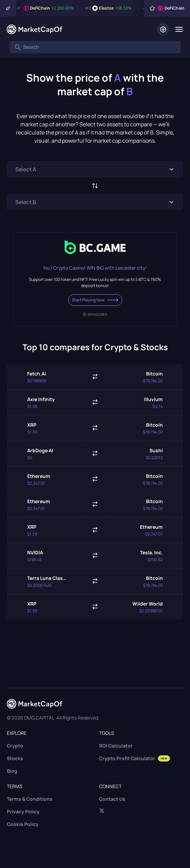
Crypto (15, 746)
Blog (12, 771)
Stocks (15, 758)
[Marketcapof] (35, 29)
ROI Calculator (116, 746)
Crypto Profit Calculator (134, 758)
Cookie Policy (23, 824)
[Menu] (179, 29)
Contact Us (112, 799)
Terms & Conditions (30, 799)
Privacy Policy (23, 812)
